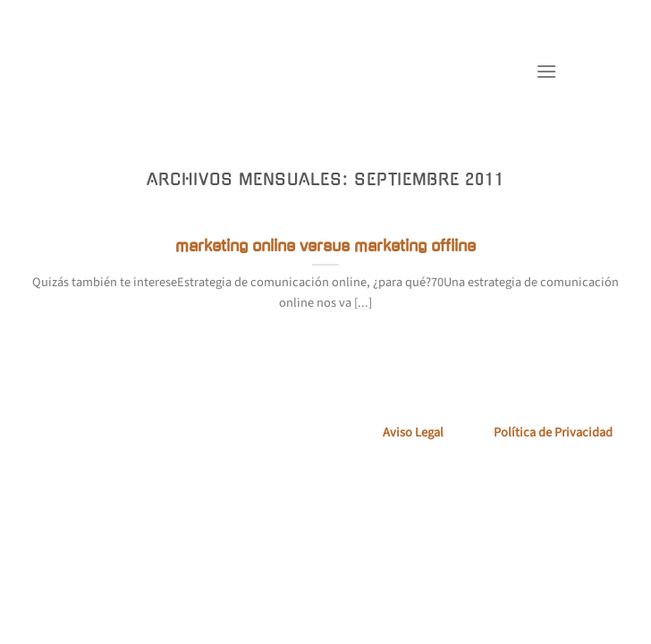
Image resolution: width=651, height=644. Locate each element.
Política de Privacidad (553, 432)
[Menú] (546, 71)
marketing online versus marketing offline (325, 246)
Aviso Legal (413, 432)
